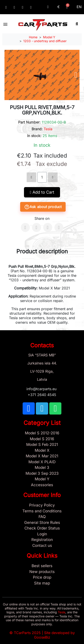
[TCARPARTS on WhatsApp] (23, 7)
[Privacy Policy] (42, 505)
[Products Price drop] (42, 578)
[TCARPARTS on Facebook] (6, 7)
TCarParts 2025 (27, 633)
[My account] (48, 7)
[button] (77, 24)
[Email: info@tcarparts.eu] (31, 7)
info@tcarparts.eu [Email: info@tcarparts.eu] (42, 389)
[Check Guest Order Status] (42, 528)
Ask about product (43, 207)
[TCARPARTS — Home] (43, 25)
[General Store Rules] (42, 523)
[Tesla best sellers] (42, 566)
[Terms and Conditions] (42, 511)
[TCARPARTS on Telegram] (14, 7)
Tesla (48, 129)
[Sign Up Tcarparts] (42, 540)
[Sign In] (42, 534)
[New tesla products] (42, 572)
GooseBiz (42, 637)
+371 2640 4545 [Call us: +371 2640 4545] (42, 395)
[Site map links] (42, 583)
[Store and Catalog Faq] (42, 517)
